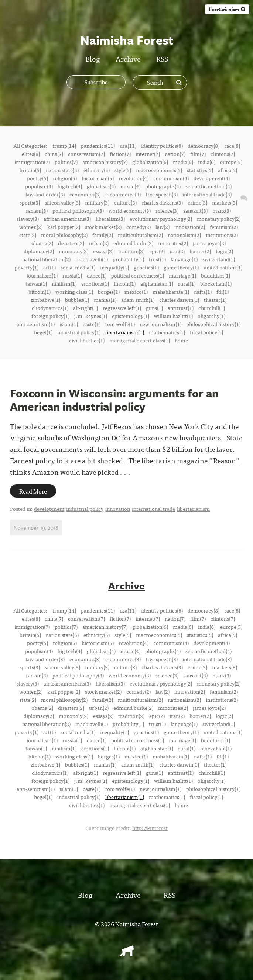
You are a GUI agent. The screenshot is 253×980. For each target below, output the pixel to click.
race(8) (232, 146)
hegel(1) (43, 332)
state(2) (28, 235)
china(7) (54, 154)
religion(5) (65, 178)
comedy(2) (139, 227)
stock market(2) (103, 227)
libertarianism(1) (125, 332)
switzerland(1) (219, 259)
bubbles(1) (77, 300)
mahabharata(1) (171, 292)
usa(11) (128, 146)
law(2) (163, 227)
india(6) (207, 162)
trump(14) (64, 146)
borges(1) (109, 292)
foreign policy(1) (50, 316)
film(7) (198, 154)
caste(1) (92, 324)
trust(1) (157, 259)
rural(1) (187, 283)
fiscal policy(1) (206, 332)
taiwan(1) (36, 283)
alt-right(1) (86, 308)
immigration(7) (32, 162)
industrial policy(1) (79, 332)
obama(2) (42, 243)
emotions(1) (95, 283)
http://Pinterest (150, 828)
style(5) (123, 170)
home (181, 340)
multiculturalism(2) (140, 235)
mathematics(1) (167, 332)
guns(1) (154, 308)
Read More (33, 491)
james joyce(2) (209, 243)
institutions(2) (222, 235)
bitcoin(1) (40, 292)
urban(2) (99, 243)
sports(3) (30, 202)
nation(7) (175, 154)
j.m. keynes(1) (91, 316)
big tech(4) (70, 186)
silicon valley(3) (62, 202)
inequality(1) (114, 267)
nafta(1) (203, 292)
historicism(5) (98, 178)
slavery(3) (28, 219)
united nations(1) (223, 267)
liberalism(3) (110, 219)
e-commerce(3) (123, 194)
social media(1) (78, 267)
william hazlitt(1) (173, 316)
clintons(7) (223, 154)
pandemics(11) (98, 146)
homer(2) (200, 251)
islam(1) (69, 324)
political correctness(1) (138, 275)
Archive (128, 58)
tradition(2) (131, 251)
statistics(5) (200, 170)
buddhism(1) (216, 275)
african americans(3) (67, 219)
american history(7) (105, 162)
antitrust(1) (181, 308)
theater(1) (215, 300)
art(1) (49, 267)
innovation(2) (190, 227)
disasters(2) (71, 243)
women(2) (31, 227)
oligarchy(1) (211, 316)
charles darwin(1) (179, 300)
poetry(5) (37, 178)
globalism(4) (101, 186)
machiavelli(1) (92, 259)
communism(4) (171, 178)
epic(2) (157, 251)
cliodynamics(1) (50, 308)
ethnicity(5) (97, 170)
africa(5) (228, 170)
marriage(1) (182, 275)
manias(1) (105, 300)
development (49, 509)
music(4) (130, 186)
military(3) (97, 202)
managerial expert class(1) (140, 340)
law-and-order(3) (45, 194)
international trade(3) (207, 194)
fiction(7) (120, 154)
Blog (93, 58)
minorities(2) (173, 243)
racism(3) (37, 210)
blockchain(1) (216, 283)
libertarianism (193, 509)
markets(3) (225, 202)
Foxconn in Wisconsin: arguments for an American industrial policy (114, 400)
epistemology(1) (131, 316)
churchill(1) (212, 308)
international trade (153, 509)
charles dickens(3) (162, 202)
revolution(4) (134, 178)
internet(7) (148, 154)
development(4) (212, 178)
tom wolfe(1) (120, 324)
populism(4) (39, 186)
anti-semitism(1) (36, 324)
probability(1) (128, 259)
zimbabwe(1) (45, 300)
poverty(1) (27, 267)
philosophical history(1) (213, 324)
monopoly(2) (73, 251)
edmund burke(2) (133, 243)
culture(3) (125, 202)
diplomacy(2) (39, 251)
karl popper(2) (64, 227)
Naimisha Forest (137, 924)
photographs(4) (163, 186)
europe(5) (231, 162)
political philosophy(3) (78, 210)
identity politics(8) (162, 146)
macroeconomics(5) (159, 170)
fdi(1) (223, 292)
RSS (162, 58)
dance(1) (97, 275)
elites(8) (31, 154)
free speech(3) (162, 194)
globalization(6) (150, 162)
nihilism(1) (64, 283)
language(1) (184, 259)
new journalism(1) (160, 324)
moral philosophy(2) (64, 235)
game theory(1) (181, 267)
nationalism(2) (184, 235)
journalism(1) (42, 275)
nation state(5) (62, 170)
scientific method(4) (208, 186)
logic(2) (224, 251)
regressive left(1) (122, 308)
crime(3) (197, 202)
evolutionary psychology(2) (161, 219)
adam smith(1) (138, 300)
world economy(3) (130, 210)
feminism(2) (224, 227)
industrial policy (85, 509)
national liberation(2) (46, 259)
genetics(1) (146, 267)
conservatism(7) (86, 154)
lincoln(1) (125, 283)
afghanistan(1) (157, 283)
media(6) (183, 162)
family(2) (103, 235)
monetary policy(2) (219, 219)
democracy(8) (204, 146)
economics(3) (85, 194)
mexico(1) (136, 292)
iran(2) (177, 251)
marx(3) (222, 210)
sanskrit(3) (195, 210)
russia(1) (72, 275)
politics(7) (66, 162)
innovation (118, 509)
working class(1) (74, 292)
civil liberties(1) (87, 340)
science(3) (167, 210)
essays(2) (103, 251)
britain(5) (30, 170)
